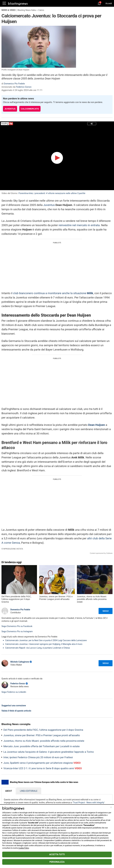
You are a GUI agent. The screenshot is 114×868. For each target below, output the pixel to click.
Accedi (109, 3)
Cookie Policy (24, 848)
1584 (59, 815)
